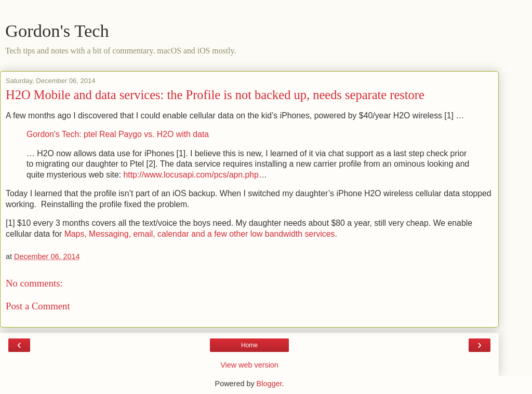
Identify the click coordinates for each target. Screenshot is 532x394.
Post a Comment (38, 306)
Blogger (269, 384)
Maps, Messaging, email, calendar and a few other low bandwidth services (200, 234)
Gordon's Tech (57, 31)
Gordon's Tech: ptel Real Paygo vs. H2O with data (118, 134)
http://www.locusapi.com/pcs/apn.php (191, 175)
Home (249, 345)
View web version (249, 365)
